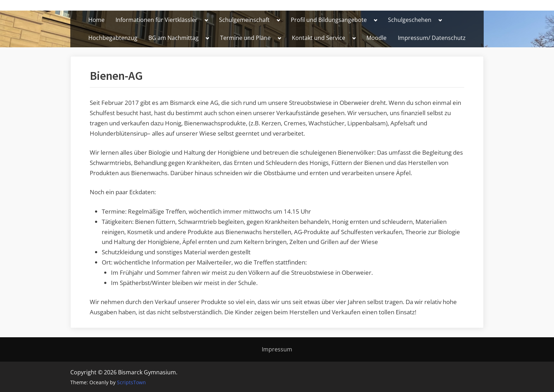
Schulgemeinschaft (244, 20)
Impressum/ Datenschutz (432, 38)
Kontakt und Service (319, 38)
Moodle (376, 38)
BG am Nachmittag (173, 38)
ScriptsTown (131, 382)
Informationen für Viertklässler (157, 20)
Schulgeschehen (410, 20)
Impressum (277, 349)
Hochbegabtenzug (113, 38)
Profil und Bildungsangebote (329, 20)
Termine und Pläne (245, 38)
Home (96, 20)
